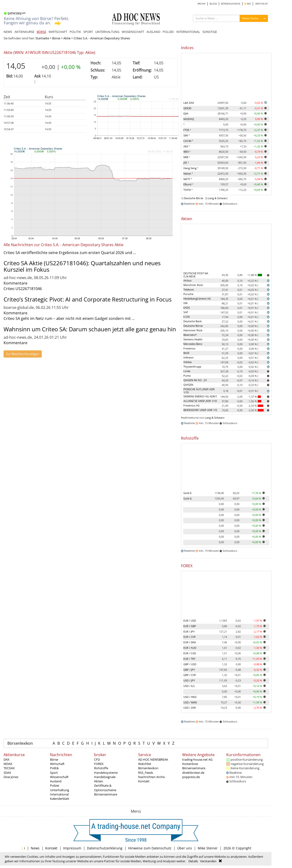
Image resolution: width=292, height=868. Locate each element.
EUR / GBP (190, 626)
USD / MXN (190, 702)
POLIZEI (168, 32)
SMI (186, 135)
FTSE (187, 130)
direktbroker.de (193, 773)
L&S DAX (189, 103)
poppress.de (191, 777)
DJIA (186, 113)
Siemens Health (193, 339)
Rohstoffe (101, 768)
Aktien (99, 781)
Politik (54, 768)
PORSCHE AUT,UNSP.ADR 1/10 (199, 391)
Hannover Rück (193, 330)
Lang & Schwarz (218, 198)
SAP (186, 312)
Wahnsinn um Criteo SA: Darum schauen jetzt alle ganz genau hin (90, 329)
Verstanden (208, 861)
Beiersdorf (190, 335)
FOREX (99, 764)
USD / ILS (189, 686)
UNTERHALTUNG (107, 32)
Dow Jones (11, 777)
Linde (187, 371)
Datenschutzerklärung (105, 848)
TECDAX (9, 768)
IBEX (187, 152)
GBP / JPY (189, 670)
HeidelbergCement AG (197, 299)
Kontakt (144, 781)
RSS (248, 4)
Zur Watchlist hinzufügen (23, 354)
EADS (187, 308)
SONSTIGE (210, 32)
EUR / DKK (190, 642)
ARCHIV (201, 4)
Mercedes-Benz (193, 344)
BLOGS (213, 4)
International (59, 794)
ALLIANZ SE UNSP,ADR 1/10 (200, 401)
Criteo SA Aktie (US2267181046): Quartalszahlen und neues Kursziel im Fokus (82, 266)
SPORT (88, 32)
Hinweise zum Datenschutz (150, 848)
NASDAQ (189, 119)
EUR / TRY (189, 659)
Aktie (67, 38)
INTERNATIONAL (188, 32)
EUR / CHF (190, 637)
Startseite (42, 38)
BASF (186, 353)
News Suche (250, 18)
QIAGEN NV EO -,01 (195, 380)
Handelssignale (105, 777)
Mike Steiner (208, 848)
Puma (187, 376)
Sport (54, 773)
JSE (186, 163)
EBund (188, 184)
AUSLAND (153, 32)
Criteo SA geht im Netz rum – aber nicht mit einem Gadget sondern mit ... (69, 318)
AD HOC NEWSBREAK (153, 759)
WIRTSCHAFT (58, 32)
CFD (97, 759)
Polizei (55, 785)
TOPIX (188, 190)
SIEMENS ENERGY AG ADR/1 (200, 396)
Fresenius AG (191, 405)
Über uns (185, 848)
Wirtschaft (57, 764)
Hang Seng (191, 168)
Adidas (188, 362)
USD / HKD (190, 697)
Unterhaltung (60, 790)
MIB (187, 157)
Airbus (187, 280)
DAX (7, 759)
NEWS (8, 32)
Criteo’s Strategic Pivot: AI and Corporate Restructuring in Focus (88, 299)
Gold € (187, 493)
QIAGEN (188, 385)
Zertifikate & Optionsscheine (105, 788)
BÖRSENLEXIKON (231, 4)
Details (193, 861)
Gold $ (187, 498)
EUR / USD (190, 621)
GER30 (187, 108)
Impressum (72, 848)
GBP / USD (190, 664)
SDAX (7, 773)
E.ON (186, 317)
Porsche (188, 294)
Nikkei (188, 174)
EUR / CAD (190, 653)
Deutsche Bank (193, 321)
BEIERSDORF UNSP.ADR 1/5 (200, 410)
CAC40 (188, 141)
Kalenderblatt (60, 799)
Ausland (56, 781)
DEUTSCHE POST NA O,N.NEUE (196, 275)
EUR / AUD (190, 648)
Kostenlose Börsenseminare (194, 766)
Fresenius (189, 348)
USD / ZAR (190, 708)
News (35, 848)
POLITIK (75, 32)
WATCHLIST (262, 4)
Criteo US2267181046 (23, 289)
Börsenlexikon (20, 743)
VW (185, 303)
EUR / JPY (189, 632)
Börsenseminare (106, 794)
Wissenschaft (59, 777)
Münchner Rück (193, 285)
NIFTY (188, 179)
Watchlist (145, 764)
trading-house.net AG (197, 759)
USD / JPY (189, 680)
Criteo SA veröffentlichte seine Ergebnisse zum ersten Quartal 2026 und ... (70, 253)
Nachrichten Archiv (152, 777)
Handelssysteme (106, 773)
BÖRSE (41, 32)
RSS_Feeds (146, 773)
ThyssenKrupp (192, 366)
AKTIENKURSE (24, 32)
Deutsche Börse (194, 198)
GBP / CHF (190, 675)
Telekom (189, 289)
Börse (56, 38)
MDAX (8, 764)
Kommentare (15, 283)
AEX (186, 146)
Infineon (189, 357)
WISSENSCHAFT (133, 32)
